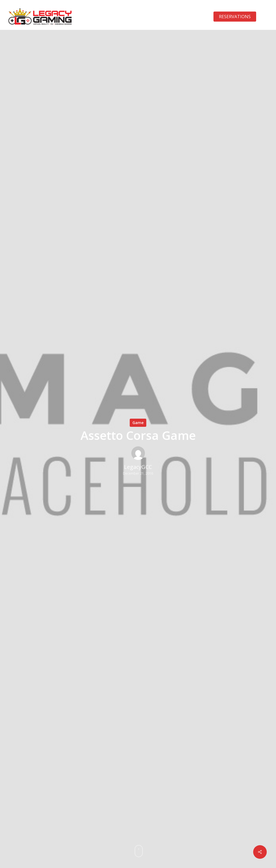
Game (138, 423)
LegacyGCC (138, 467)
